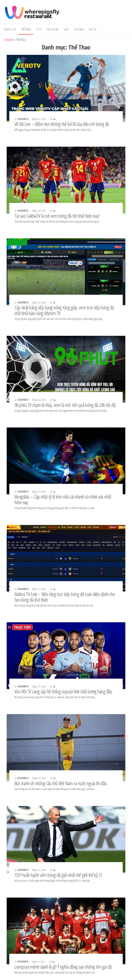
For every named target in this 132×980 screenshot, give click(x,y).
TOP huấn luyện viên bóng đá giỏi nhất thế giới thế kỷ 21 (59, 875)
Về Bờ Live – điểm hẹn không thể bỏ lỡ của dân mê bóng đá (62, 124)
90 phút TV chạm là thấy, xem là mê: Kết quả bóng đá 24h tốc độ (65, 405)
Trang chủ (10, 29)
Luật (66, 29)
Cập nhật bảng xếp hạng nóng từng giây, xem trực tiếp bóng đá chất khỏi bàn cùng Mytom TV (64, 310)
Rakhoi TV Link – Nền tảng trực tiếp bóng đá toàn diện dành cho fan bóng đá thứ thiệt (65, 597)
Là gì (39, 29)
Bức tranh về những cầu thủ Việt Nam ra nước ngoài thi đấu (61, 783)
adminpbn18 (23, 119)
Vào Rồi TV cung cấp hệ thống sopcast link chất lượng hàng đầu (63, 691)
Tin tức (93, 29)
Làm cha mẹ (53, 29)
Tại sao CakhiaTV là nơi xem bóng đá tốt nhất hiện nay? (57, 216)
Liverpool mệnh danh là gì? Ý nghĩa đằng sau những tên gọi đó (63, 967)
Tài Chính (79, 29)
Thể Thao (26, 29)
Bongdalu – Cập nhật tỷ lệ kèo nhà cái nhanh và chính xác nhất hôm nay (63, 499)
